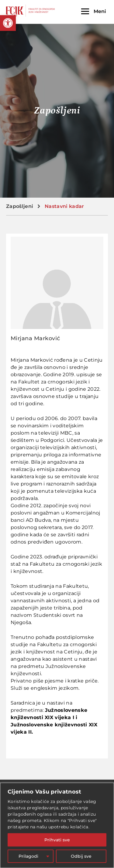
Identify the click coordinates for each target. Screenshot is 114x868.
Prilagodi (28, 856)
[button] (8, 23)
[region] (57, 825)
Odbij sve (81, 856)
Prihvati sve (57, 840)
